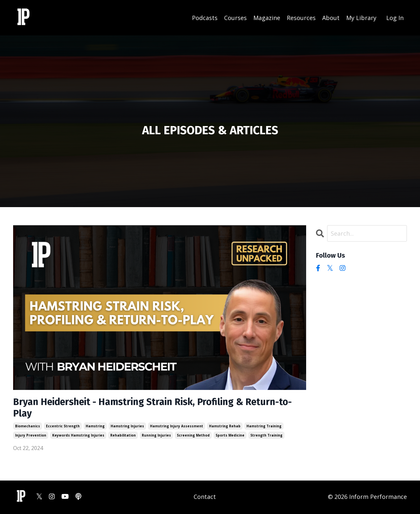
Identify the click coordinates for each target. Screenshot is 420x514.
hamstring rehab (225, 427)
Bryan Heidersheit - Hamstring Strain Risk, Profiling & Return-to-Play (159, 408)
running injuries (156, 436)
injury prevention (31, 436)
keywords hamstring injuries (78, 436)
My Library (361, 17)
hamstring (95, 427)
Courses (235, 17)
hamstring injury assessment (177, 427)
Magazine (267, 17)
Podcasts (205, 17)
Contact (205, 498)
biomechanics (28, 427)
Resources (301, 17)
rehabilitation (123, 436)
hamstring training (264, 427)
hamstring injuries (127, 427)
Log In (395, 17)
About (331, 17)
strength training (266, 436)
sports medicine (230, 436)
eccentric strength (63, 427)
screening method (193, 436)
